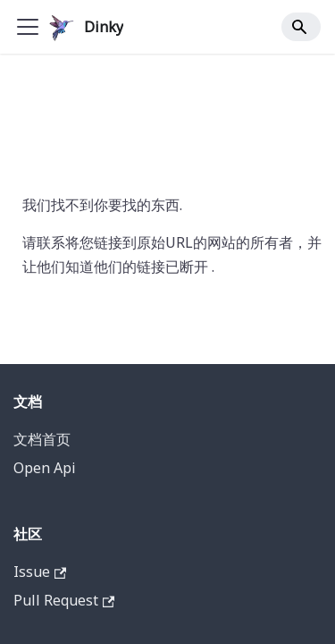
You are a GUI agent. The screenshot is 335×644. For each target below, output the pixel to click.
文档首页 (42, 439)
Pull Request (64, 600)
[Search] (301, 27)
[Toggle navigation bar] (28, 27)
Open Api (45, 468)
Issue (40, 572)
